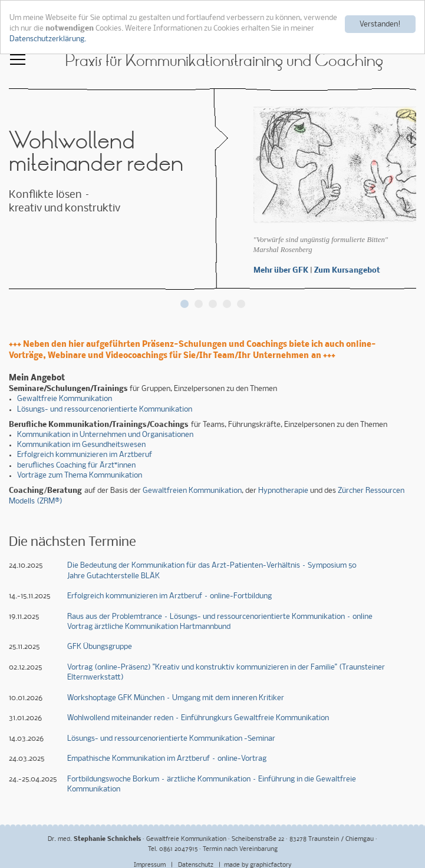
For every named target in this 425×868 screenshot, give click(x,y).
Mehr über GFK (281, 270)
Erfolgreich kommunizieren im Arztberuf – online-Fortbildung (169, 596)
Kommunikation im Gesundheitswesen (81, 444)
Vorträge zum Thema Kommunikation (80, 475)
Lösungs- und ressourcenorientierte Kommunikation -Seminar (171, 738)
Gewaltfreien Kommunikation (192, 490)
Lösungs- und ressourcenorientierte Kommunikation (105, 409)
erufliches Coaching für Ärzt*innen (78, 465)
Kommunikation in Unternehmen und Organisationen (105, 434)
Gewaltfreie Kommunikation (65, 399)
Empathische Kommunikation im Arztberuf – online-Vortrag (167, 759)
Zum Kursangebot (347, 270)
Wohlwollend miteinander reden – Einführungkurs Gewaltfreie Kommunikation (198, 718)
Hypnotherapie (283, 490)
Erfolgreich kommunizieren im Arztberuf (85, 455)
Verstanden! (380, 24)
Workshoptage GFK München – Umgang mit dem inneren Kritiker (176, 698)
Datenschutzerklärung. (48, 39)
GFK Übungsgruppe (100, 647)
